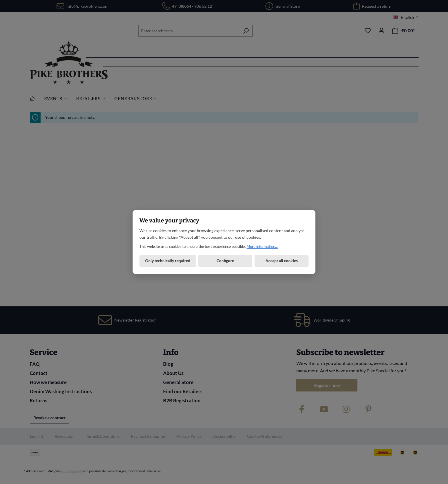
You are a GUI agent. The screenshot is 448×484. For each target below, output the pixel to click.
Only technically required (168, 261)
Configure (225, 261)
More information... (262, 246)
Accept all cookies (282, 261)
